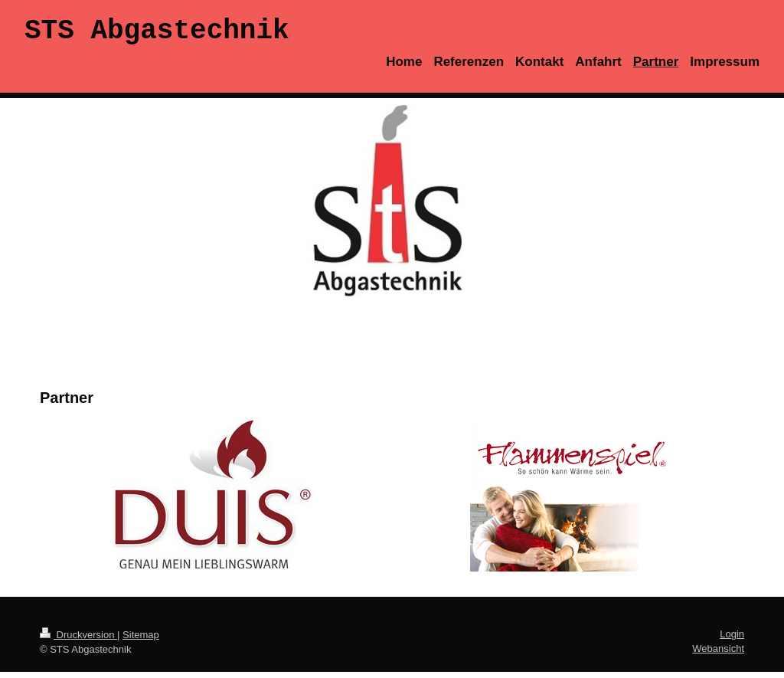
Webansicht (718, 655)
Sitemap (141, 641)
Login (732, 640)
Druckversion (78, 641)
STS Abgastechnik (157, 34)
